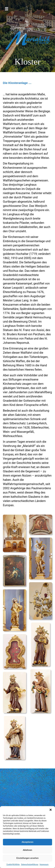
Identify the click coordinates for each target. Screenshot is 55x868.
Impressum (44, 864)
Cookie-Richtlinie (13, 864)
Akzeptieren (27, 842)
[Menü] (7, 9)
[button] (51, 810)
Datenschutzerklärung (30, 864)
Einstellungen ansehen (27, 858)
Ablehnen (27, 850)
